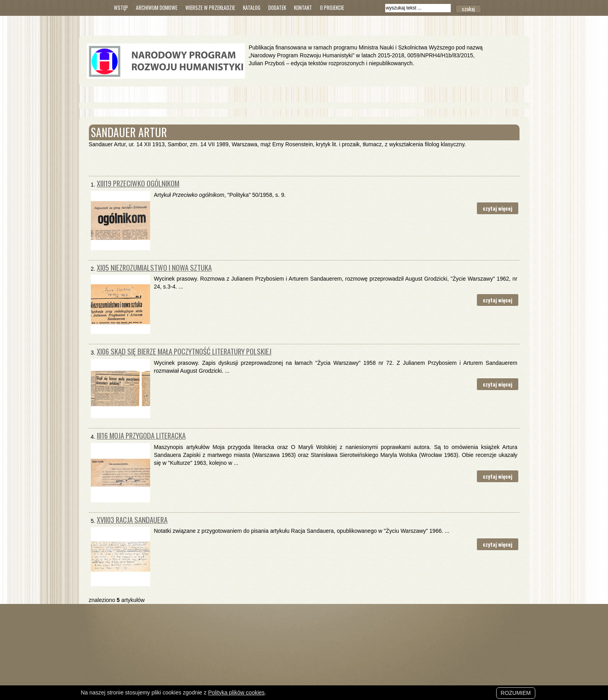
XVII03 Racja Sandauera (132, 520)
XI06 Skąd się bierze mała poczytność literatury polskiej (184, 351)
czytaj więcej (498, 208)
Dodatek (277, 8)
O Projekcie (332, 8)
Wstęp (121, 8)
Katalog (252, 8)
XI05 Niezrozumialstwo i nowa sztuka (154, 267)
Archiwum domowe (157, 8)
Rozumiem (516, 693)
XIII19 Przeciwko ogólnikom (138, 183)
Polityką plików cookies (236, 692)
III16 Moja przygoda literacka (141, 435)
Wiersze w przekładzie (210, 8)
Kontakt (303, 8)
